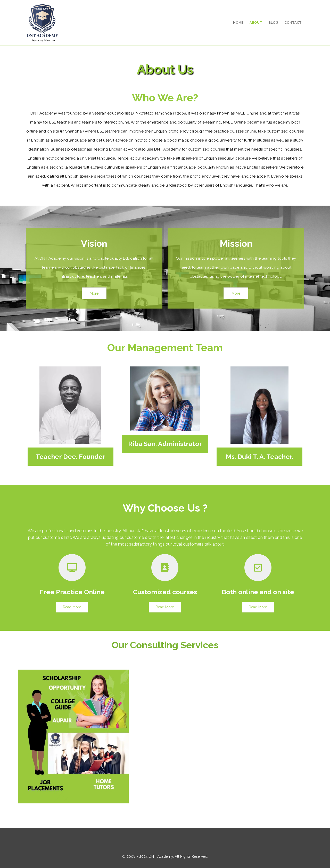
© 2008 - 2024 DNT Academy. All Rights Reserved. (165, 856)
